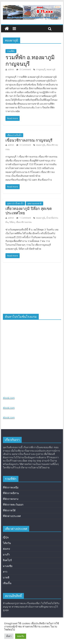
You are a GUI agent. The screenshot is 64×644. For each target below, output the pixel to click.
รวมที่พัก (11, 51)
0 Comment (24, 69)
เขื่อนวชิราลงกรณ (24, 222)
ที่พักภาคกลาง (11, 499)
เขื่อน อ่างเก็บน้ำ (14, 135)
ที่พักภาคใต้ (9, 510)
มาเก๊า (6, 554)
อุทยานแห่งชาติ (34, 203)
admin (11, 69)
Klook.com (9, 398)
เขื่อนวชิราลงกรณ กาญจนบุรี (29, 140)
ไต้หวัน (7, 543)
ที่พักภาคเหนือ (11, 487)
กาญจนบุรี (41, 69)
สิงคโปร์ (7, 560)
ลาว (5, 572)
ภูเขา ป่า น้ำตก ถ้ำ (15, 203)
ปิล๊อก (12, 222)
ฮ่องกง (6, 549)
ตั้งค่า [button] (9, 636)
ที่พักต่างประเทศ (12, 516)
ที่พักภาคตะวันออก (13, 504)
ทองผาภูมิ (51, 69)
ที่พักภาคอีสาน (11, 493)
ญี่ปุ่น (6, 537)
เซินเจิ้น (7, 583)
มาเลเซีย (8, 566)
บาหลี (6, 577)
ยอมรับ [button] (21, 636)
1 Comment (24, 218)
